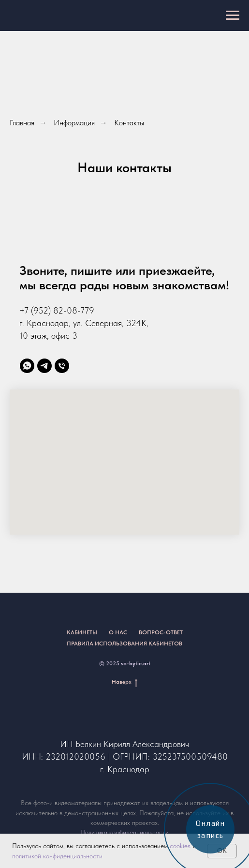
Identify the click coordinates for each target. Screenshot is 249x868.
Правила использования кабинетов (124, 644)
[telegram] (44, 366)
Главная (22, 123)
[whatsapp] (27, 366)
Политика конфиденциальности (124, 832)
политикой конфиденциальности (57, 856)
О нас (118, 632)
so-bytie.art (136, 663)
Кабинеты (82, 632)
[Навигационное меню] (233, 15)
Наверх (124, 682)
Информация (74, 123)
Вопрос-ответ (161, 632)
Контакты (129, 123)
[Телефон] (62, 366)
